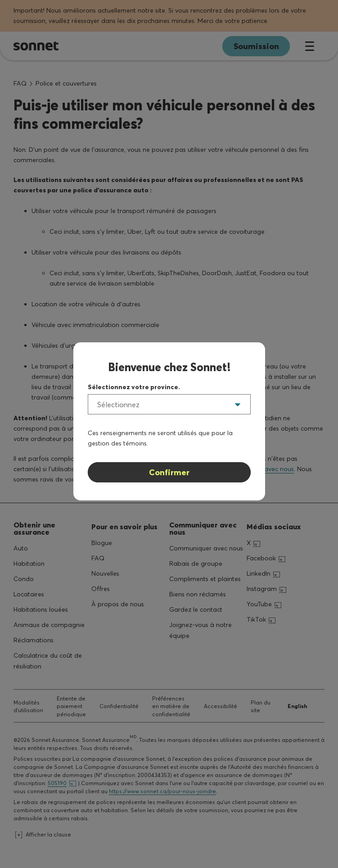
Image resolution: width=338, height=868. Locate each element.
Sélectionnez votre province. (134, 387)
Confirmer (169, 472)
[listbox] (169, 404)
